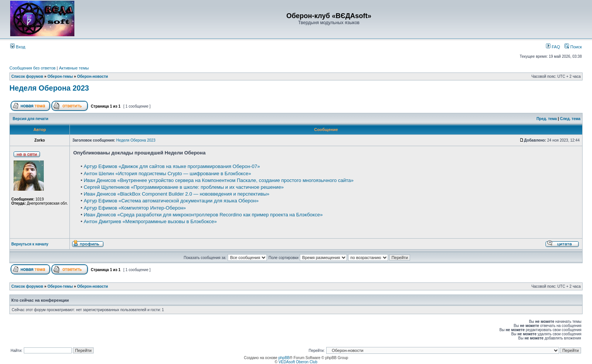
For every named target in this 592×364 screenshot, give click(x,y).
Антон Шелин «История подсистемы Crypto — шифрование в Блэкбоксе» (167, 174)
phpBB (284, 358)
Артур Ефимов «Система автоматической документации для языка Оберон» (171, 201)
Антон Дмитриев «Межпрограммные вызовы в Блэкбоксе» (150, 221)
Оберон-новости (92, 76)
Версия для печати (31, 119)
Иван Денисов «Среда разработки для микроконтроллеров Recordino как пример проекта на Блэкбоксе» (203, 215)
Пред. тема (547, 119)
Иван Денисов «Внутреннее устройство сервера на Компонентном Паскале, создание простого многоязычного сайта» (219, 180)
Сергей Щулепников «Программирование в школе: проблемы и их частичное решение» (184, 187)
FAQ (553, 47)
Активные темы (74, 68)
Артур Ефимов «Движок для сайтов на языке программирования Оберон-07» (172, 166)
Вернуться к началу (30, 244)
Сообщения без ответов (32, 68)
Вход (18, 47)
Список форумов (27, 76)
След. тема (570, 119)
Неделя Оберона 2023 (49, 88)
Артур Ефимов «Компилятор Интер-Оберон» (135, 208)
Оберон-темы (60, 76)
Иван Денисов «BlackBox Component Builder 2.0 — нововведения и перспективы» (177, 194)
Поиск (573, 47)
